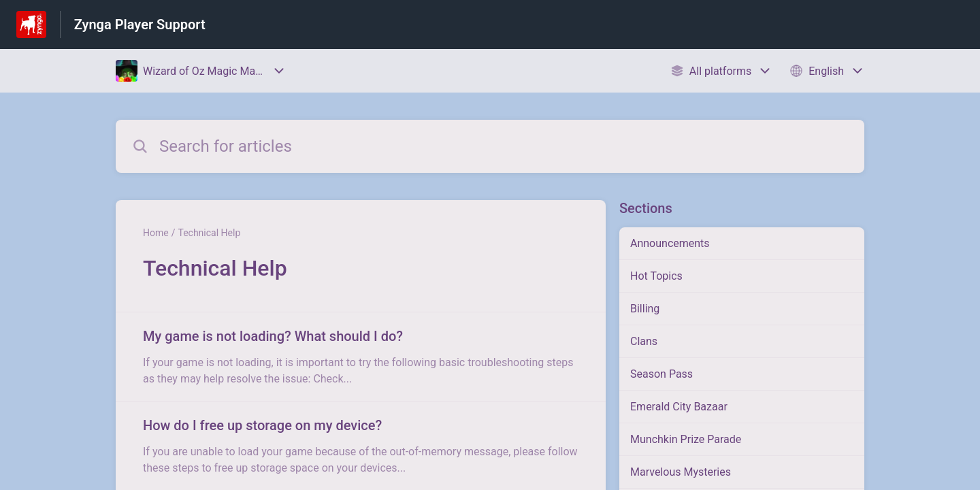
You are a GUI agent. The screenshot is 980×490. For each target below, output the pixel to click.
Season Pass (661, 374)
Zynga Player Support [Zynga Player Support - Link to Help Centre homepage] (140, 24)
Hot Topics (656, 276)
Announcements (670, 243)
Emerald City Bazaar (679, 407)
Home (156, 233)
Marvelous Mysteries (681, 472)
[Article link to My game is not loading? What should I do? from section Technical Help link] (361, 357)
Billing (645, 309)
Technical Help (209, 233)
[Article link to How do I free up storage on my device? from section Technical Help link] (361, 446)
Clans (644, 341)
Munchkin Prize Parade (686, 439)
